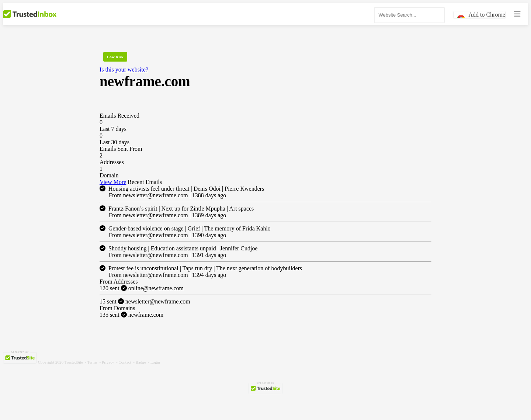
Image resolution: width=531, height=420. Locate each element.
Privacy (108, 362)
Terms (92, 362)
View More (113, 182)
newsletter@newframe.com (145, 301)
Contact (125, 362)
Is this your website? (124, 70)
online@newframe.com (142, 288)
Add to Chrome (487, 15)
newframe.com (131, 315)
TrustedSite (74, 362)
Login (155, 362)
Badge (141, 362)
